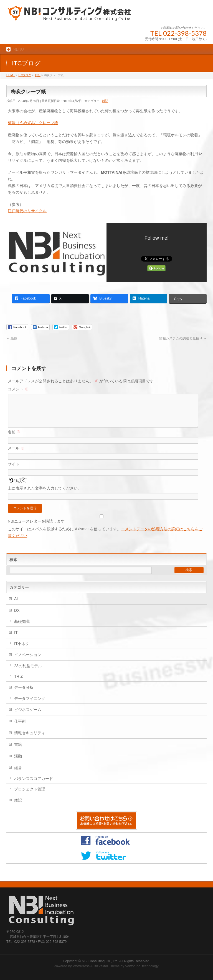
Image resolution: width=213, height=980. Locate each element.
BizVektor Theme (107, 966)
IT (16, 639)
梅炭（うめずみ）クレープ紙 (33, 123)
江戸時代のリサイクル (27, 211)
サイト (14, 471)
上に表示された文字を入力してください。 (45, 495)
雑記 (105, 101)
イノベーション (28, 661)
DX (17, 617)
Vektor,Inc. (133, 966)
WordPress (81, 966)
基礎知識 (22, 628)
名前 (14, 439)
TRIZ (18, 683)
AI (16, 605)
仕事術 (20, 728)
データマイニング (30, 705)
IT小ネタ (22, 650)
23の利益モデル (28, 672)
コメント (18, 389)
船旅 (12, 338)
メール (16, 455)
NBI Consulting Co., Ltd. (100, 961)
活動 (18, 763)
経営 (18, 774)
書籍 (18, 751)
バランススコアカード (34, 785)
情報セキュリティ (30, 740)
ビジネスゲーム (28, 716)
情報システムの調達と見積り (183, 338)
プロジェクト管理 (30, 796)
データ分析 (24, 694)
